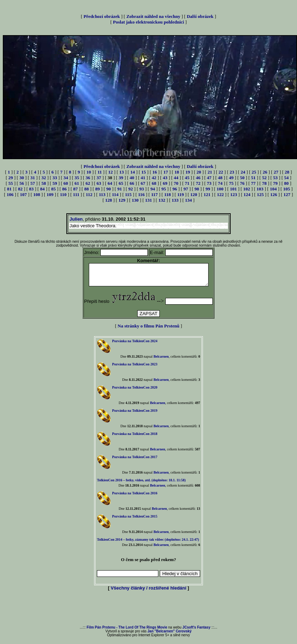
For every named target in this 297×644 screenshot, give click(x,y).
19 (188, 172)
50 (242, 178)
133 (175, 200)
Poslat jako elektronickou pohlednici (148, 22)
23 (232, 172)
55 (11, 183)
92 (131, 189)
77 (253, 183)
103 (260, 189)
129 (122, 200)
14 (133, 172)
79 (275, 183)
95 (164, 189)
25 (254, 172)
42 (154, 178)
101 (233, 189)
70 (176, 183)
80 (286, 183)
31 (33, 178)
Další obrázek (200, 16)
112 (89, 194)
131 (148, 200)
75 (231, 183)
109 (50, 194)
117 (154, 194)
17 (166, 172)
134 (189, 200)
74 (220, 183)
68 (154, 183)
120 (194, 194)
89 (97, 189)
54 (286, 178)
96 (175, 189)
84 (42, 189)
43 (165, 178)
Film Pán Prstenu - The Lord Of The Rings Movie (127, 632)
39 (121, 178)
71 (187, 183)
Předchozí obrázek (102, 16)
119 (181, 194)
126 (274, 194)
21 (210, 172)
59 (55, 183)
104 (273, 189)
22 (221, 172)
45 (187, 178)
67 (143, 183)
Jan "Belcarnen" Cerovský (170, 635)
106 (10, 194)
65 (121, 183)
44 (176, 178)
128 (108, 200)
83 (31, 189)
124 (247, 194)
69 (165, 183)
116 (141, 194)
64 (110, 183)
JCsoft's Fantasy (197, 632)
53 (275, 178)
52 (264, 178)
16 (155, 172)
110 (63, 194)
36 (88, 178)
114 (115, 194)
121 (207, 194)
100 (220, 189)
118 (168, 194)
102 (247, 189)
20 (199, 172)
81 (9, 189)
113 (102, 194)
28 (287, 172)
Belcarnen (161, 361)
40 (132, 178)
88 (87, 189)
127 (287, 194)
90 (109, 189)
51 (253, 178)
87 (75, 189)
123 (234, 194)
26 (265, 172)
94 (153, 189)
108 (37, 194)
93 (142, 189)
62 (88, 183)
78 (264, 183)
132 (162, 200)
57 (33, 183)
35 (77, 178)
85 (54, 189)
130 (135, 200)
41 (143, 178)
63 (99, 183)
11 (100, 172)
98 (197, 189)
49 (231, 178)
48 (220, 178)
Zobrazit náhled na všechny (153, 16)
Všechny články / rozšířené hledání (148, 592)
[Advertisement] (148, 613)
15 (144, 172)
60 (66, 183)
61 (77, 183)
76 (242, 183)
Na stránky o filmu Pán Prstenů (148, 330)
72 (198, 183)
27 (276, 172)
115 (128, 194)
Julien (76, 219)
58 (44, 183)
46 (198, 178)
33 (55, 178)
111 (76, 194)
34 (66, 178)
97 (186, 189)
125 (260, 194)
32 (44, 178)
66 (132, 183)
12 (110, 172)
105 (287, 189)
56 (22, 183)
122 (220, 194)
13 (122, 172)
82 (20, 189)
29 (11, 178)
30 (22, 178)
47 (209, 178)
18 (177, 172)
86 (64, 189)
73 (209, 183)
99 (208, 189)
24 (243, 172)
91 (120, 189)
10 (89, 172)
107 (24, 194)
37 (99, 178)
